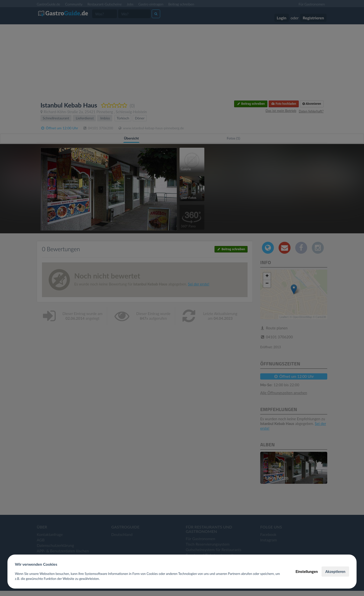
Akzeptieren (335, 571)
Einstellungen (307, 571)
